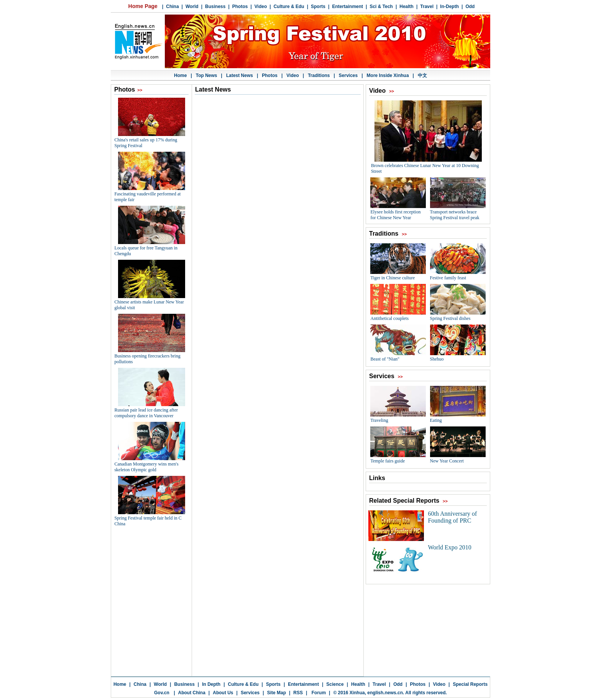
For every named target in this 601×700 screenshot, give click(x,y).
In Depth (211, 684)
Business (184, 684)
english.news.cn (385, 693)
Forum (318, 693)
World (160, 684)
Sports (273, 684)
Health (358, 684)
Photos (418, 684)
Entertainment (303, 684)
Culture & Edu (243, 684)
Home (120, 684)
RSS (298, 693)
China (140, 684)
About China (192, 693)
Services (250, 693)
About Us (223, 693)
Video (439, 684)
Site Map (277, 693)
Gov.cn (162, 693)
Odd (398, 684)
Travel (379, 684)
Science (335, 684)
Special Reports (470, 684)
